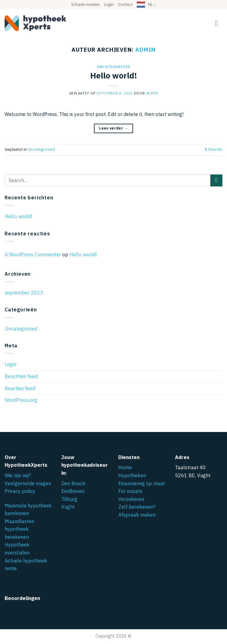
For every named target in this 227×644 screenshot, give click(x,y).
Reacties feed (20, 388)
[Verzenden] (216, 180)
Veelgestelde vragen (28, 483)
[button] (219, 23)
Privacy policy (20, 491)
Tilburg (69, 499)
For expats (130, 491)
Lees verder (113, 128)
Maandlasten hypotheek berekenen (19, 529)
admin (145, 50)
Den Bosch (73, 483)
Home (125, 467)
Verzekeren (131, 499)
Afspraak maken (137, 515)
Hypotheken (132, 475)
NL (152, 5)
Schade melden (85, 4)
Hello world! (114, 76)
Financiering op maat (142, 483)
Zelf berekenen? (137, 507)
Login (109, 4)
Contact (125, 4)
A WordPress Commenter (33, 254)
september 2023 (24, 293)
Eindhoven (73, 491)
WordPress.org (21, 400)
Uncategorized (113, 67)
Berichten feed (21, 376)
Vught (68, 507)
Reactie (214, 149)
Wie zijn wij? (18, 475)
